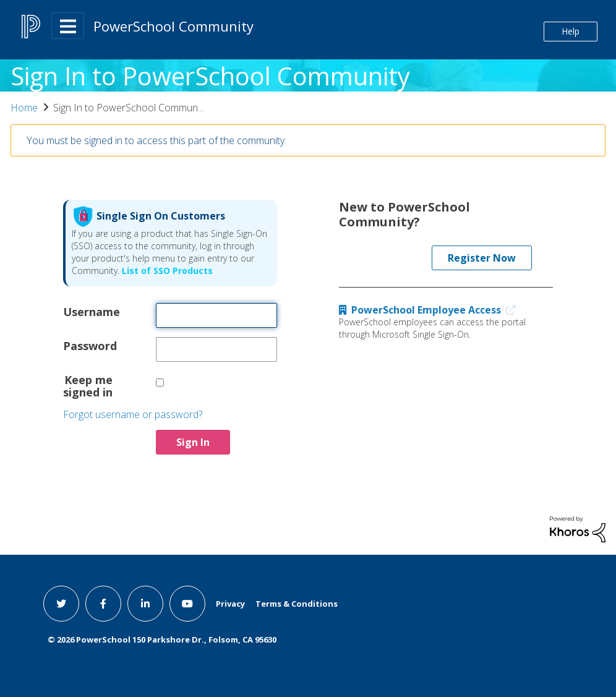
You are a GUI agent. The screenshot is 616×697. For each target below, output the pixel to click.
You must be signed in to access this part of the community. (156, 140)
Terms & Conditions (297, 604)
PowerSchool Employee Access (430, 310)
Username (88, 311)
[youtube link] (187, 604)
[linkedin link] (145, 604)
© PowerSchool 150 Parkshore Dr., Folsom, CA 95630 (162, 639)
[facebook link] (103, 604)
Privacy (230, 604)
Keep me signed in (88, 385)
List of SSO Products (166, 271)
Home (24, 108)
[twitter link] (61, 604)
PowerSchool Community (173, 26)
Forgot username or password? (133, 414)
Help (571, 31)
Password (88, 345)
